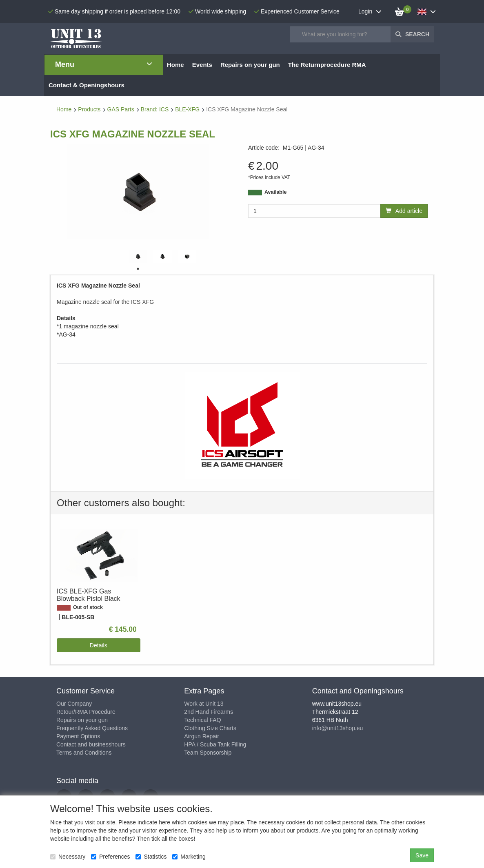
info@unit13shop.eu (338, 728)
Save (422, 855)
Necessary (68, 857)
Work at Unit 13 (204, 704)
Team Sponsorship (208, 753)
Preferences (110, 857)
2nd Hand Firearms (209, 712)
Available (275, 192)
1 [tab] (138, 269)
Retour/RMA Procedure (86, 712)
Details (99, 645)
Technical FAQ (202, 720)
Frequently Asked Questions (92, 728)
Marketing (189, 857)
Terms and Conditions (84, 753)
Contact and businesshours (91, 744)
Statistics (151, 857)
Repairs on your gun (82, 720)
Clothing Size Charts (210, 728)
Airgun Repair (202, 736)
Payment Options (78, 736)
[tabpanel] (138, 256)
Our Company (74, 704)
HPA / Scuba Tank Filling (215, 744)
